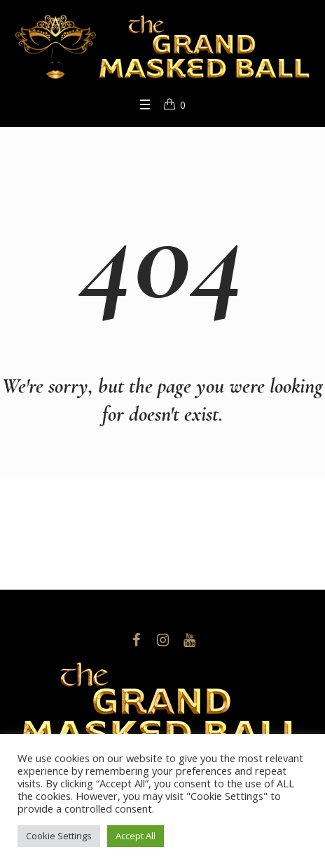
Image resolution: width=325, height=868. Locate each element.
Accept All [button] (136, 836)
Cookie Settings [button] (59, 836)
